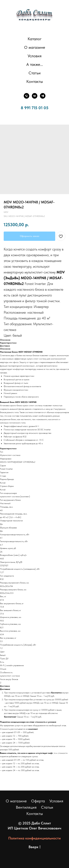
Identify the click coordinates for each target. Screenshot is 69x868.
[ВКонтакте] (35, 96)
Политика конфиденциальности (34, 838)
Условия (35, 56)
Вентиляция (26, 807)
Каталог (35, 39)
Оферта (38, 801)
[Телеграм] (43, 96)
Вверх (34, 847)
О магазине (35, 47)
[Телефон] (26, 96)
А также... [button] (35, 64)
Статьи (35, 73)
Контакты (35, 81)
